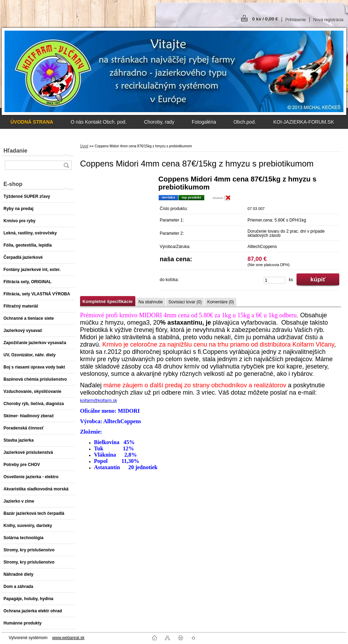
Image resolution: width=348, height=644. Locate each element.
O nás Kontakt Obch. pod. (99, 122)
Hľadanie (15, 151)
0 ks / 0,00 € (265, 19)
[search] (66, 165)
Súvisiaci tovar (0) (185, 302)
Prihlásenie (296, 20)
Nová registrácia (328, 20)
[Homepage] (32, 122)
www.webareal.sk (68, 638)
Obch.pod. (245, 122)
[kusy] (275, 280)
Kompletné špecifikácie (108, 301)
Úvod (84, 146)
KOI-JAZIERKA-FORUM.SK (304, 122)
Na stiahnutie (151, 302)
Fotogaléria (204, 122)
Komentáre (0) (220, 302)
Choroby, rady (159, 122)
